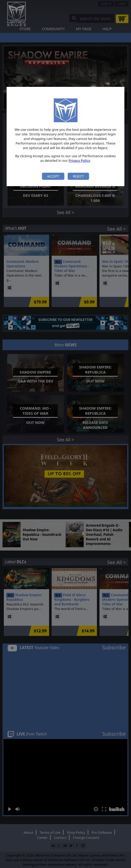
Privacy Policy (79, 160)
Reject (78, 176)
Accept (53, 176)
